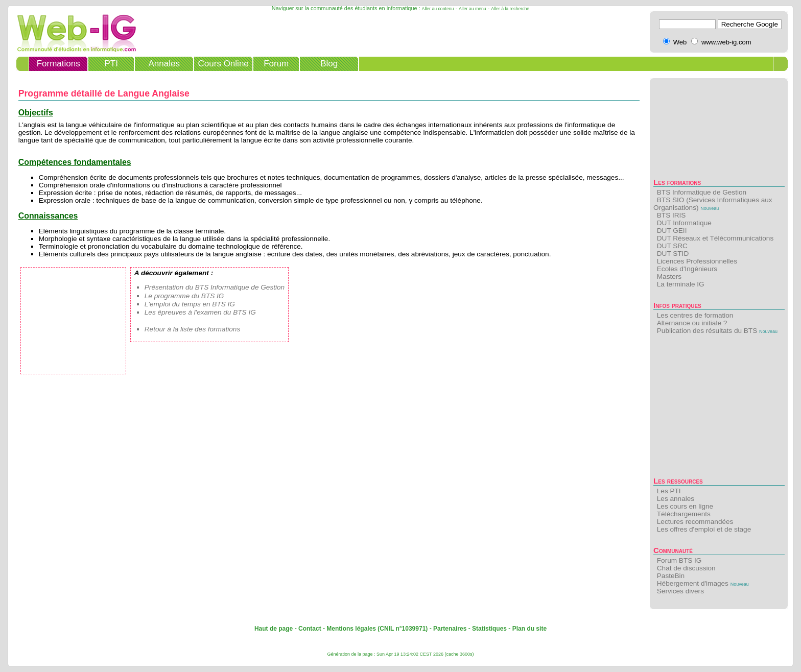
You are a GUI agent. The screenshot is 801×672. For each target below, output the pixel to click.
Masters (669, 277)
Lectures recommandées (695, 522)
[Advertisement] (719, 409)
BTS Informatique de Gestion (702, 192)
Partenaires (450, 629)
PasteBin (671, 576)
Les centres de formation (695, 315)
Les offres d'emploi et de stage (704, 529)
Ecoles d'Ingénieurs (687, 269)
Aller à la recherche (510, 9)
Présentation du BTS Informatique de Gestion (215, 287)
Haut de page (274, 629)
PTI (111, 64)
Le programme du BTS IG (184, 296)
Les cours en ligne (685, 506)
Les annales (676, 499)
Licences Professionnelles (697, 261)
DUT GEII (672, 231)
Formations (58, 64)
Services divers (680, 591)
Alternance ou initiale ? (692, 323)
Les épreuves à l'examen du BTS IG (200, 312)
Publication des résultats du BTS (707, 331)
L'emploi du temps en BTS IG (190, 304)
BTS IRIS (672, 215)
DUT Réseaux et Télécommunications (715, 238)
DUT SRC (672, 246)
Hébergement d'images (693, 583)
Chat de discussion (686, 568)
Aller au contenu (438, 9)
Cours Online (223, 64)
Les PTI (669, 491)
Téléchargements (684, 514)
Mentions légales (351, 629)
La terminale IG (681, 284)
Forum (276, 64)
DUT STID (673, 254)
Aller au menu (473, 9)
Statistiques (489, 629)
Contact (310, 629)
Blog (329, 64)
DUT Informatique (684, 223)
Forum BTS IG (679, 560)
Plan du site (529, 629)
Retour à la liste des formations (192, 329)
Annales (164, 64)
